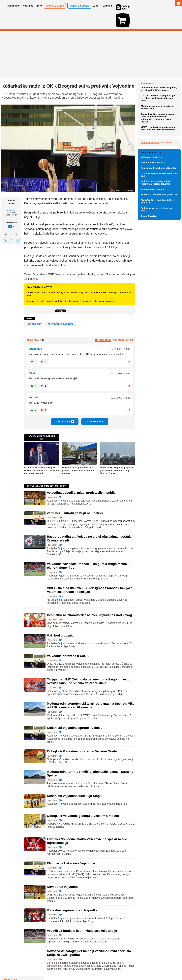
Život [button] (96, 10)
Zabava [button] (107, 10)
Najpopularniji (123, 324)
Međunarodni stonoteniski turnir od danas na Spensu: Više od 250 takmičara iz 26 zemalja (91, 689)
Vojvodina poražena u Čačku (68, 639)
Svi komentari (65, 405)
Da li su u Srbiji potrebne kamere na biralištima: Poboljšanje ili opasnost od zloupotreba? (160, 103)
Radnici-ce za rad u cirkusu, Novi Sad (157, 339)
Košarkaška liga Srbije (60, 307)
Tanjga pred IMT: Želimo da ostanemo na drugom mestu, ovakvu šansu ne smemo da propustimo (89, 665)
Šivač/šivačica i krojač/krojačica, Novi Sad (157, 331)
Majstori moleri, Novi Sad (153, 292)
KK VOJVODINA (34, 307)
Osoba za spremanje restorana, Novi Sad (159, 304)
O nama (7, 969)
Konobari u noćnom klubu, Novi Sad (159, 324)
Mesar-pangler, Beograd (153, 319)
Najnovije (147, 67)
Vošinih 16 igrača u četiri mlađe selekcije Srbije (82, 914)
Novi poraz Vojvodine (63, 870)
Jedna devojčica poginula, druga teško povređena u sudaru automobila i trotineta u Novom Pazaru (157, 182)
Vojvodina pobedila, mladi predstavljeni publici (82, 476)
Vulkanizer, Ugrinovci (152, 287)
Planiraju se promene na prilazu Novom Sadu (157, 172)
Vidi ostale (171, 273)
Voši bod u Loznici (61, 619)
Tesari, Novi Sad (149, 346)
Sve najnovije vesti (166, 139)
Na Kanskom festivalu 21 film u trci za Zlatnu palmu (159, 83)
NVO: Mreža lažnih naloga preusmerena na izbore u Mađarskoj (157, 113)
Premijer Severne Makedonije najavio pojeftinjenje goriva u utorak (158, 92)
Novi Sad (11, 194)
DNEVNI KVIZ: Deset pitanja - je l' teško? (160, 133)
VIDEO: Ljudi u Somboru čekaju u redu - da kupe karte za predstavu (158, 193)
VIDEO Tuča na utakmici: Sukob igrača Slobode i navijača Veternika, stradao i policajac (90, 573)
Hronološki (103, 324)
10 (61, 580)
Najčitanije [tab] (166, 207)
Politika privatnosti (79, 969)
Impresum (44, 969)
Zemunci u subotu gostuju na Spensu (75, 497)
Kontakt (33, 969)
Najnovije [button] (13, 10)
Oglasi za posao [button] (79, 10)
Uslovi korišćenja (59, 969)
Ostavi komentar (95, 405)
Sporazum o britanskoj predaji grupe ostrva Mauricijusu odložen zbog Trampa (161, 74)
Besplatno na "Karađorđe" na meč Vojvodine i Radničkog (89, 599)
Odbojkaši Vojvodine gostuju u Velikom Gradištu (83, 799)
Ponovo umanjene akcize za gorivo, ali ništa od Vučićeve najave (78, 454)
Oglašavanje (20, 969)
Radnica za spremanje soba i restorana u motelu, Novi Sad (156, 312)
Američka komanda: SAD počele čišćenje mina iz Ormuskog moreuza (160, 124)
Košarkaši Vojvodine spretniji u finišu (75, 711)
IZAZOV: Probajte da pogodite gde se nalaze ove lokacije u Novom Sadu (117, 454)
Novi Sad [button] (28, 10)
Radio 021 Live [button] (55, 10)
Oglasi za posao (151, 282)
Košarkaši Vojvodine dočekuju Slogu (74, 779)
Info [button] (40, 10)
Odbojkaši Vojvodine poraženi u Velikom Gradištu (84, 735)
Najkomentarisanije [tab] (150, 207)
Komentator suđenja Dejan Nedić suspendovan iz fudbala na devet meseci (42, 454)
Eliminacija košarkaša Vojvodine (71, 847)
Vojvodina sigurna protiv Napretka (72, 894)
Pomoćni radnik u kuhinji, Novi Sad (159, 297)
